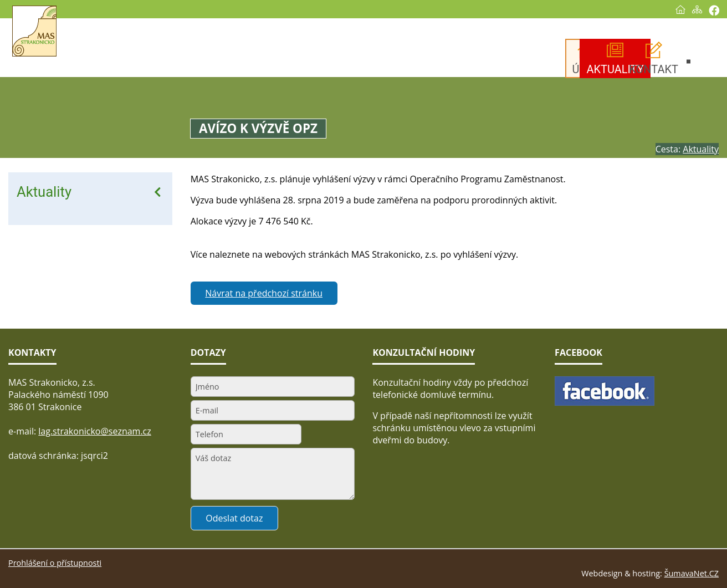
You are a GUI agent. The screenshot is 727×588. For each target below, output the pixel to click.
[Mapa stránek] (697, 9)
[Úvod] (680, 9)
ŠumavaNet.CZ (692, 573)
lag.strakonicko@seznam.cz (95, 431)
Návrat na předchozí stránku (264, 293)
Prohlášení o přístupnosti (55, 563)
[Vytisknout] (714, 10)
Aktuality (44, 192)
